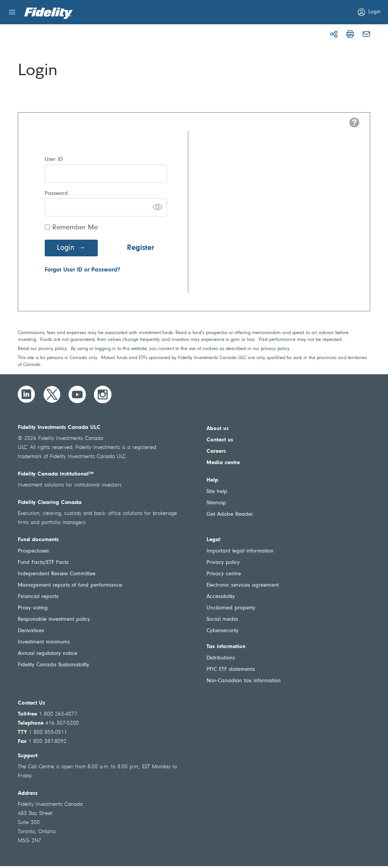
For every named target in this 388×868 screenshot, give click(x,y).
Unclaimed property (231, 608)
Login (66, 248)
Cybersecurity (223, 631)
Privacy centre (224, 574)
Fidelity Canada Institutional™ (56, 474)
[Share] (334, 34)
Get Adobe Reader (230, 514)
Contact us (220, 440)
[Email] (366, 34)
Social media (222, 619)
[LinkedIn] (27, 394)
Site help (217, 492)
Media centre (223, 463)
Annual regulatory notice (48, 654)
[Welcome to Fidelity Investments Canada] (48, 13)
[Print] (350, 34)
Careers (216, 451)
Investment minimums (44, 642)
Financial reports (38, 597)
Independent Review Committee (57, 574)
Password (56, 194)
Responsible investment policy (54, 619)
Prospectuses (33, 551)
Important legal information (240, 551)
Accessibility (221, 597)
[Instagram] (103, 394)
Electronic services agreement (243, 585)
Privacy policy (223, 563)
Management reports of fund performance (70, 585)
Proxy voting (33, 608)
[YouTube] (77, 394)
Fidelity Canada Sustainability (54, 665)
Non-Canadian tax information (244, 681)
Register (141, 248)
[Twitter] (52, 394)
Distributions (221, 658)
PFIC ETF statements (231, 669)
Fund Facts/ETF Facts (43, 563)
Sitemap (216, 503)
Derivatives (31, 631)
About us (217, 429)
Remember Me (75, 228)
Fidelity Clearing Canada (50, 503)
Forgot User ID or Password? (82, 270)
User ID (54, 159)
